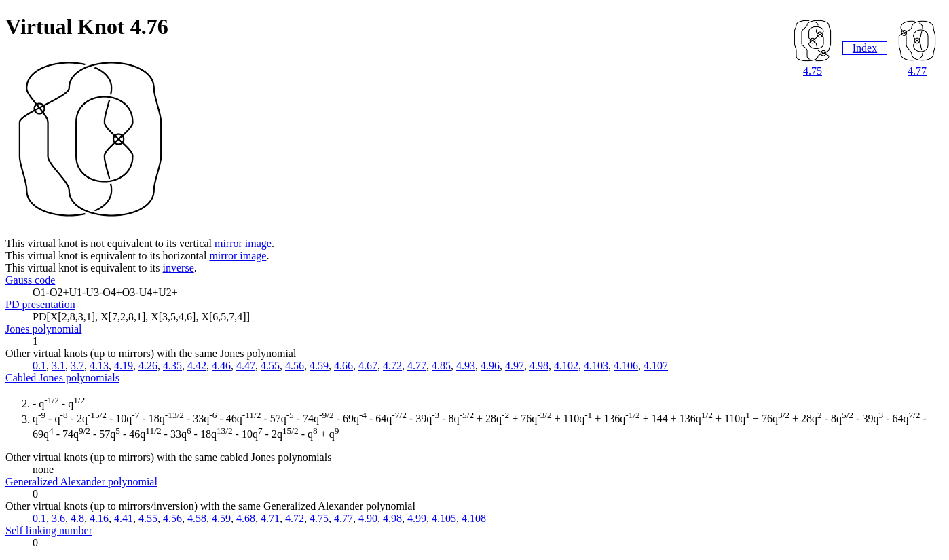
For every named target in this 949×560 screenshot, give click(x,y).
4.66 (343, 366)
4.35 (172, 366)
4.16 (99, 518)
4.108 (474, 518)
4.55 (270, 366)
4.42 (197, 366)
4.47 (246, 366)
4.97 (515, 366)
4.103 (596, 366)
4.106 (626, 366)
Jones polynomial (43, 329)
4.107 (656, 366)
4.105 (444, 518)
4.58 (197, 518)
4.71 (270, 518)
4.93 (466, 366)
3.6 (58, 518)
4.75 (813, 71)
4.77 (917, 71)
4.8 (77, 518)
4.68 (246, 518)
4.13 (99, 366)
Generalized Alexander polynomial (81, 482)
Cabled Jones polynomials (62, 378)
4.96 (490, 366)
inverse (179, 268)
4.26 (148, 366)
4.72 (392, 366)
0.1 (39, 366)
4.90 (368, 518)
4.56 (295, 366)
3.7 (77, 366)
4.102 (566, 366)
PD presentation (40, 304)
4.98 (539, 366)
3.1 (58, 366)
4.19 (124, 366)
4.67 (368, 366)
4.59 (319, 366)
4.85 (441, 366)
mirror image (243, 243)
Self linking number (49, 530)
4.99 (417, 518)
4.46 (221, 366)
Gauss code (30, 280)
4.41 (124, 518)
